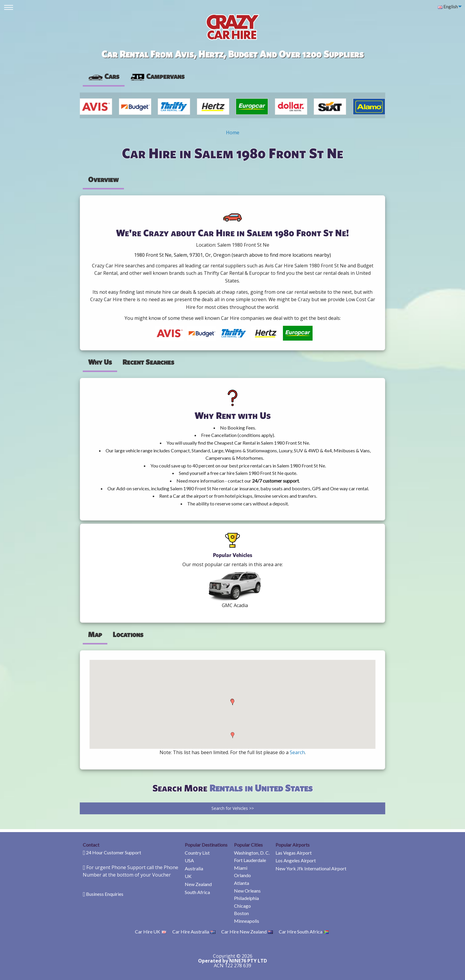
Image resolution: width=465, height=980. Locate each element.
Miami (241, 868)
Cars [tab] (104, 76)
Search (297, 752)
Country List (197, 853)
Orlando (242, 875)
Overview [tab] (103, 179)
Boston (241, 913)
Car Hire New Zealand (247, 932)
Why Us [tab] (100, 362)
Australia (194, 868)
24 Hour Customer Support (114, 852)
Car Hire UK (151, 932)
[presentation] (157, 76)
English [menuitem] (448, 6)
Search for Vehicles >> (233, 808)
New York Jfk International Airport (311, 868)
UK (188, 876)
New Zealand (198, 884)
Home (233, 133)
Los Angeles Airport (296, 860)
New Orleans (247, 891)
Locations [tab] (128, 634)
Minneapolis (247, 921)
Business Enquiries (105, 894)
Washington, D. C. (252, 853)
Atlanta (242, 883)
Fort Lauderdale (250, 860)
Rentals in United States (261, 788)
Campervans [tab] (157, 76)
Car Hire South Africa (304, 932)
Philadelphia (246, 898)
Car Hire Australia (194, 932)
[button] (232, 735)
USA (189, 860)
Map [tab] (95, 634)
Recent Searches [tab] (148, 362)
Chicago (242, 906)
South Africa (197, 892)
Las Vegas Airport (294, 853)
